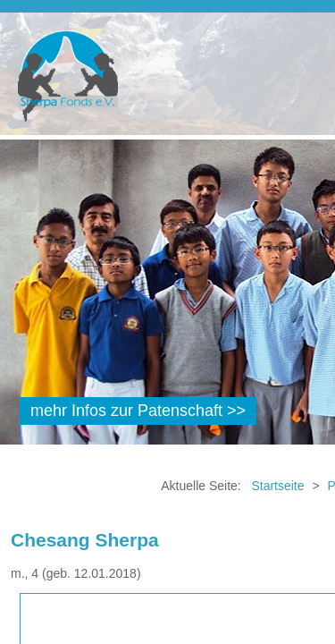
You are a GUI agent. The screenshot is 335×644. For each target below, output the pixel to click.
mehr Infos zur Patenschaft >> (138, 411)
